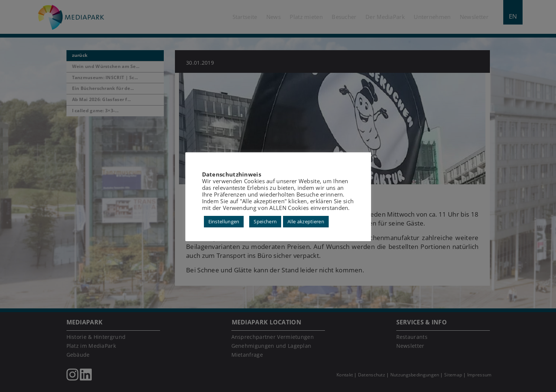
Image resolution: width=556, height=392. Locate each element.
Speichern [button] (265, 221)
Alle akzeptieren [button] (306, 221)
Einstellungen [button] (224, 221)
